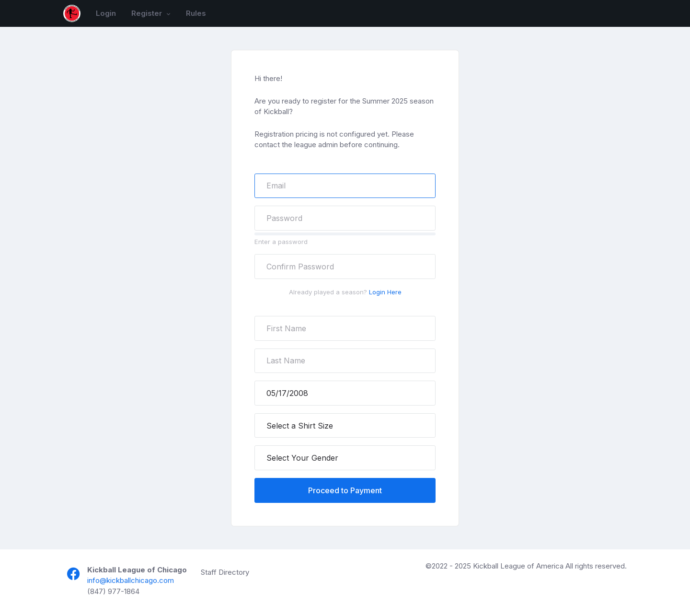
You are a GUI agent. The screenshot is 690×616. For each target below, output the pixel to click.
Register (148, 13)
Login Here (385, 292)
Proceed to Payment (345, 490)
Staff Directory (225, 572)
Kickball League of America (518, 566)
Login (106, 13)
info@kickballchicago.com (131, 580)
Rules (196, 13)
